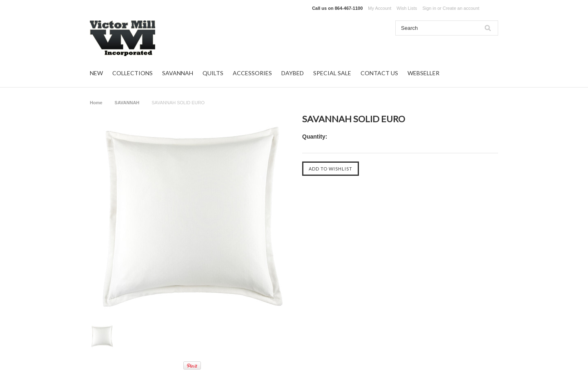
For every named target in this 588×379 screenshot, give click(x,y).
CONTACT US (379, 73)
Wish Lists (407, 8)
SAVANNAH (178, 73)
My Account (380, 8)
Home (96, 103)
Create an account (461, 8)
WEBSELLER (423, 73)
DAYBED (293, 73)
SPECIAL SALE (332, 73)
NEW (96, 73)
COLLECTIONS (133, 73)
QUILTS (213, 73)
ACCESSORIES (252, 73)
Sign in (429, 8)
